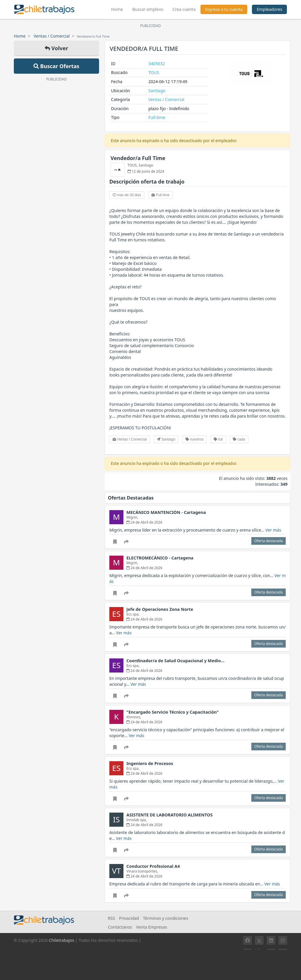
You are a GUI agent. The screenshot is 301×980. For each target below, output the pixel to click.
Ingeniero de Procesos (150, 763)
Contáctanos (120, 927)
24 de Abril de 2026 (144, 522)
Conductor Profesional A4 (153, 866)
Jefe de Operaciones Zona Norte (160, 609)
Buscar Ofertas (56, 66)
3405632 (157, 64)
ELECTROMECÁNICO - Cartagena (160, 558)
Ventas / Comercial (52, 36)
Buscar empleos (148, 9)
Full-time (157, 117)
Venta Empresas (152, 927)
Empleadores (269, 9)
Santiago (157, 91)
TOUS (154, 72)
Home (119, 9)
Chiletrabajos (61, 940)
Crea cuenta (184, 9)
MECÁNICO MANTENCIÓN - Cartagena (166, 512)
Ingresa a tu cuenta (224, 9)
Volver (56, 48)
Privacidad (129, 918)
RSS (111, 918)
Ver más (273, 530)
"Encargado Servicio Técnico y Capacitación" (173, 712)
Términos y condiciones (166, 918)
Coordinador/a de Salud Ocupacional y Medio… (175, 661)
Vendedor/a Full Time (138, 158)
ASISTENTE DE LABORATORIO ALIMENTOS (169, 815)
